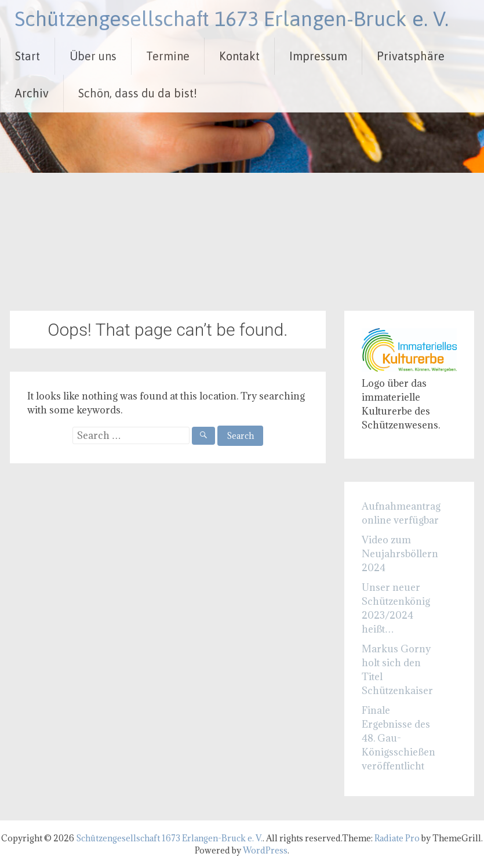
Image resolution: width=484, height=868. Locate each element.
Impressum (318, 56)
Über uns (93, 56)
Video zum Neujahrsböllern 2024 (400, 554)
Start (28, 56)
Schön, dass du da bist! (138, 93)
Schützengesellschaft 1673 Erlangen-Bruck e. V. (232, 19)
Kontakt (239, 56)
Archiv (32, 93)
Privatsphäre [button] (411, 56)
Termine (168, 56)
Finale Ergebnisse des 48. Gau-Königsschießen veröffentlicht (399, 738)
